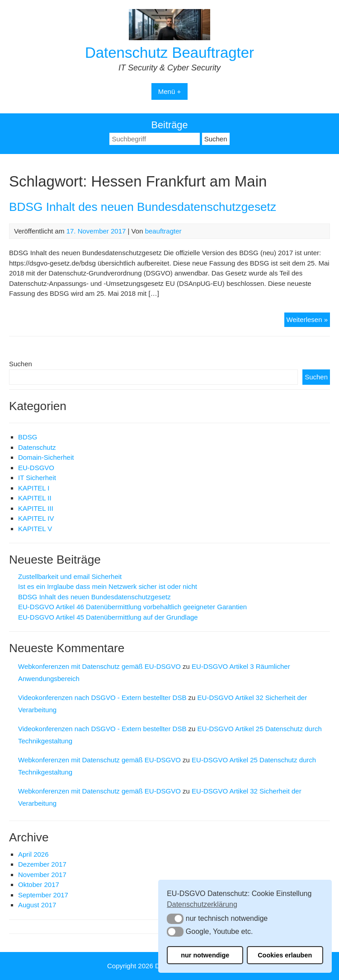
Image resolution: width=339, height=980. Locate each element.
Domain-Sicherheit (46, 457)
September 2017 (43, 895)
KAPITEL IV (36, 518)
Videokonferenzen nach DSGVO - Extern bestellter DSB (102, 698)
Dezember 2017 (42, 864)
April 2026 (33, 854)
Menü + (169, 91)
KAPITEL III (36, 508)
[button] (175, 919)
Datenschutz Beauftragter (169, 53)
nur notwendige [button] (205, 955)
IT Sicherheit (37, 478)
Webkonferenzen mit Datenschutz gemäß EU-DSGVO (99, 666)
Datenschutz (37, 447)
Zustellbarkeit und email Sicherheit (70, 576)
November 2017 (42, 875)
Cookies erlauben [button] (285, 955)
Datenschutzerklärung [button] (202, 904)
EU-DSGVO (36, 468)
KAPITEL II (35, 498)
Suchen (21, 364)
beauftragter (163, 231)
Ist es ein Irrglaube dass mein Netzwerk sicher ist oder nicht (108, 586)
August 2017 (37, 905)
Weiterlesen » (308, 321)
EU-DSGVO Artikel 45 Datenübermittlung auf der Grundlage (108, 617)
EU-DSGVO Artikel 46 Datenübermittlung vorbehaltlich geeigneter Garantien (132, 607)
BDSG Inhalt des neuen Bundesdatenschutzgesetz (143, 207)
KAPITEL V (35, 529)
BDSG (28, 437)
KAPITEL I (34, 488)
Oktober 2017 (39, 884)
